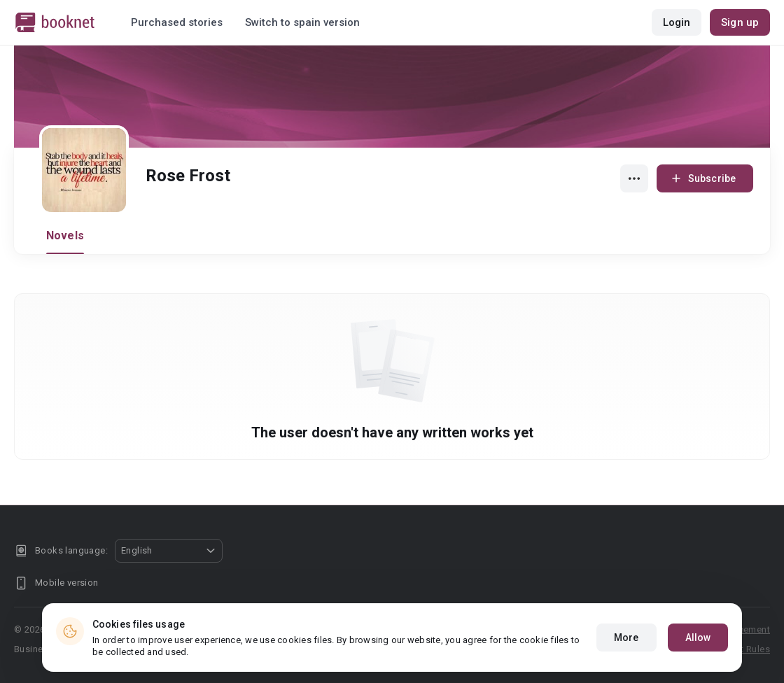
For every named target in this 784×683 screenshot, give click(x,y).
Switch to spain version (302, 22)
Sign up (740, 22)
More (626, 638)
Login (677, 22)
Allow (698, 638)
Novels (65, 235)
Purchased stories (177, 22)
